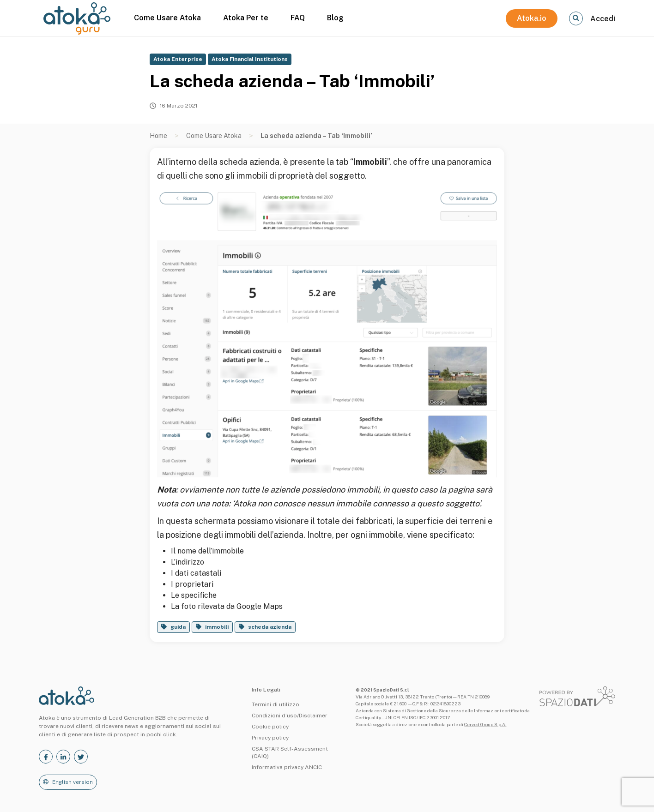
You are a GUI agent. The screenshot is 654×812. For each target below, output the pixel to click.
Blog (335, 18)
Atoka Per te (246, 18)
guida (178, 627)
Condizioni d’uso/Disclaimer (290, 716)
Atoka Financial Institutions (250, 59)
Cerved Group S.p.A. (485, 724)
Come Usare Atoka (167, 18)
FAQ (298, 18)
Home (158, 136)
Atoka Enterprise (178, 59)
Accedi (603, 19)
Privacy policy (270, 738)
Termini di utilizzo (276, 704)
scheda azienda (270, 627)
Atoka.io (532, 18)
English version (73, 782)
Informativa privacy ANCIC (287, 767)
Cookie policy (270, 727)
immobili (217, 627)
